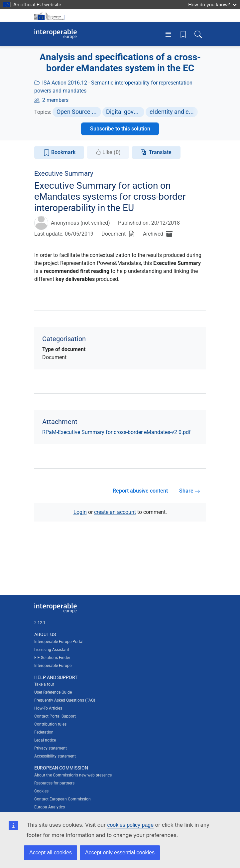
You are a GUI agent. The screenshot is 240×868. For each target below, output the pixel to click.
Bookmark (59, 153)
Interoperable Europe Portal (59, 642)
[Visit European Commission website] (51, 16)
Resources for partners (54, 783)
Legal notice (45, 740)
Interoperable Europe (53, 666)
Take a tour (44, 684)
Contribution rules (50, 724)
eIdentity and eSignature (174, 112)
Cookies (41, 791)
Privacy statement (51, 748)
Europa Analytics (50, 807)
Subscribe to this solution (120, 129)
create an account (115, 512)
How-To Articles (48, 708)
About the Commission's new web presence (73, 775)
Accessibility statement (55, 756)
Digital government (125, 112)
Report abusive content (140, 491)
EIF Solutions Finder (52, 658)
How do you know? (212, 4)
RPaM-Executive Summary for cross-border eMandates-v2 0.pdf (117, 432)
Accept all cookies (51, 853)
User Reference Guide (53, 692)
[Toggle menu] (168, 34)
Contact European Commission (62, 799)
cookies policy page (130, 825)
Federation (44, 732)
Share (190, 491)
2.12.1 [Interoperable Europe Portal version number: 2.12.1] (40, 623)
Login (80, 512)
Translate (160, 152)
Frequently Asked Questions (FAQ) (65, 700)
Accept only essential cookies (120, 853)
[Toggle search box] (198, 34)
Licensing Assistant (52, 650)
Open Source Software (79, 112)
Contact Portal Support (55, 716)
